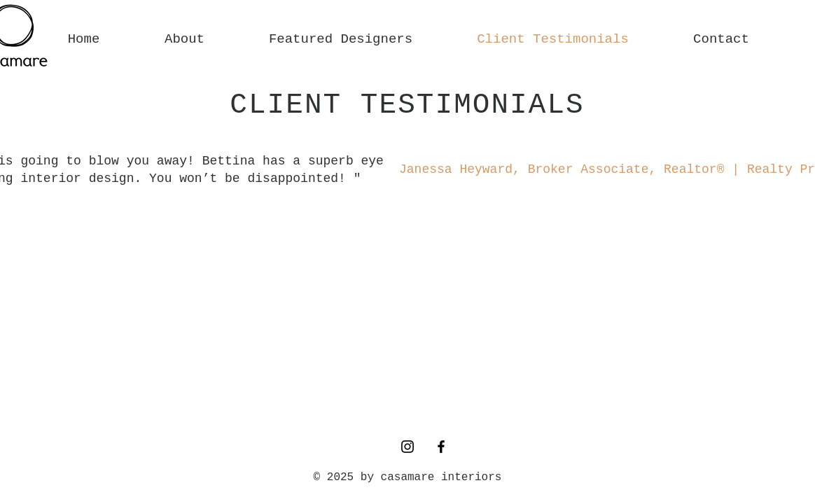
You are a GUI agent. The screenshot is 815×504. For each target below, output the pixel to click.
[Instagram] (407, 447)
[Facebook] (441, 447)
